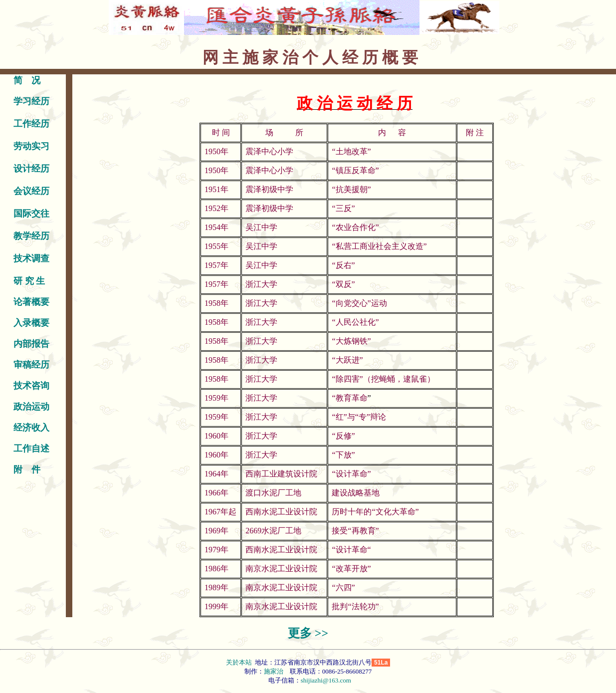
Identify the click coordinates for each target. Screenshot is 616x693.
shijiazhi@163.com (326, 680)
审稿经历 (31, 365)
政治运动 (31, 407)
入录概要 (31, 323)
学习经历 (31, 101)
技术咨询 (31, 386)
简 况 (27, 80)
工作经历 (31, 124)
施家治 (274, 671)
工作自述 (31, 449)
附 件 (27, 469)
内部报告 (31, 344)
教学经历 (31, 236)
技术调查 (31, 258)
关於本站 (240, 662)
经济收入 (31, 428)
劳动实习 (31, 146)
